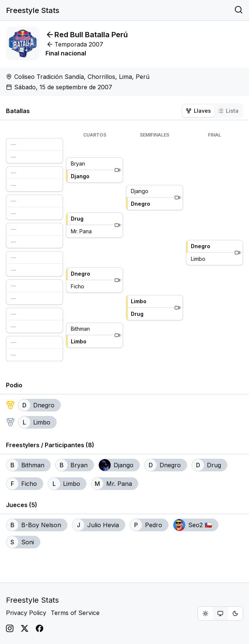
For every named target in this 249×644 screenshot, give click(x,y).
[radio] (205, 613)
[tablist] (212, 111)
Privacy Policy (26, 613)
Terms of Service (75, 613)
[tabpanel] (125, 247)
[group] (220, 613)
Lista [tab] (228, 111)
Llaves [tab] (198, 111)
